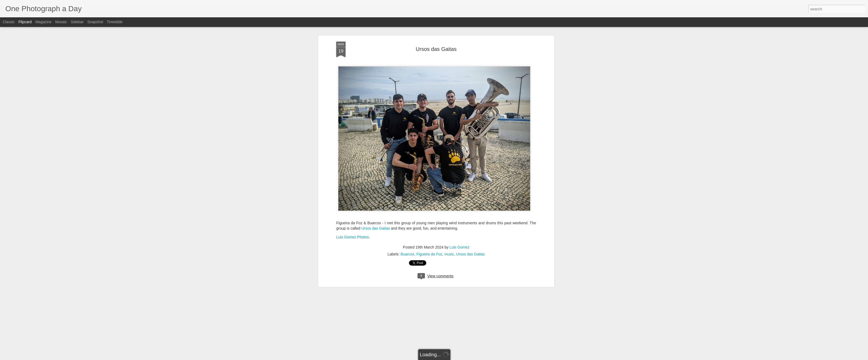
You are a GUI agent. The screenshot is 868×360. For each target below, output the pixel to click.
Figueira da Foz (429, 109)
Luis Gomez (459, 102)
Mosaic (61, 22)
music (449, 109)
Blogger (451, 357)
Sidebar (77, 22)
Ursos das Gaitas (376, 83)
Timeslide (115, 22)
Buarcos (407, 109)
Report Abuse (466, 357)
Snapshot (95, 22)
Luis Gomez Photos (352, 92)
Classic (9, 22)
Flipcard (25, 22)
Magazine (44, 22)
